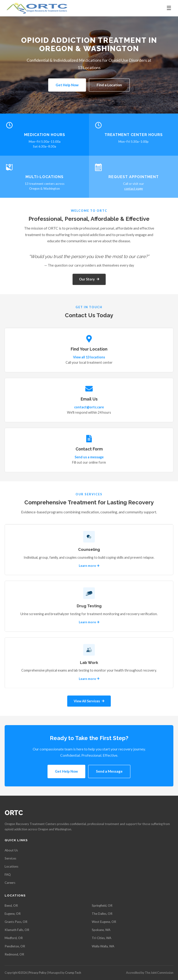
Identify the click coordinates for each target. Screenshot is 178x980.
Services (10, 858)
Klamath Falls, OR (17, 930)
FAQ (8, 875)
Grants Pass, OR (16, 922)
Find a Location (109, 85)
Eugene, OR (13, 914)
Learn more (89, 566)
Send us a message (89, 458)
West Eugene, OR (104, 922)
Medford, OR (14, 938)
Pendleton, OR (15, 946)
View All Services (89, 702)
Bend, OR (11, 906)
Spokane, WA (101, 930)
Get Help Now (67, 85)
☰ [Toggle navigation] (169, 8)
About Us (11, 850)
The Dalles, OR (102, 914)
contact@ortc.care (89, 408)
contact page (133, 189)
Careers (10, 883)
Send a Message (109, 772)
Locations (11, 866)
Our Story (89, 280)
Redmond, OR (14, 954)
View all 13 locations (89, 358)
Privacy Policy (38, 973)
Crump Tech (73, 973)
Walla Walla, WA (103, 946)
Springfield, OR (102, 906)
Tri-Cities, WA (102, 938)
